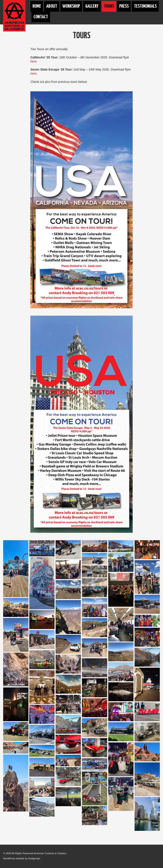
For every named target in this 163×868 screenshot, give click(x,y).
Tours (109, 6)
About (52, 6)
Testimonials (145, 6)
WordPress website (14, 858)
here (33, 61)
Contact (41, 17)
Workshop (71, 6)
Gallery (92, 6)
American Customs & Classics (50, 853)
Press (124, 6)
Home (37, 6)
